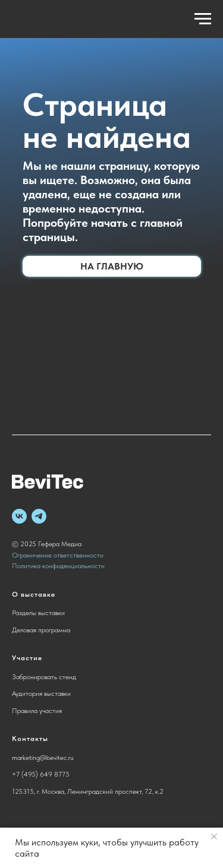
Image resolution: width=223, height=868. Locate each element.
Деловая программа (41, 630)
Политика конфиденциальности (58, 566)
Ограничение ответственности (58, 555)
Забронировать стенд (44, 677)
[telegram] (39, 516)
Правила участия (37, 711)
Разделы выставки (38, 613)
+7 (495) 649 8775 (41, 774)
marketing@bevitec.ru (43, 758)
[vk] (19, 516)
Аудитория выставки (41, 693)
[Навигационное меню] (203, 19)
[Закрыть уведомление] (214, 837)
